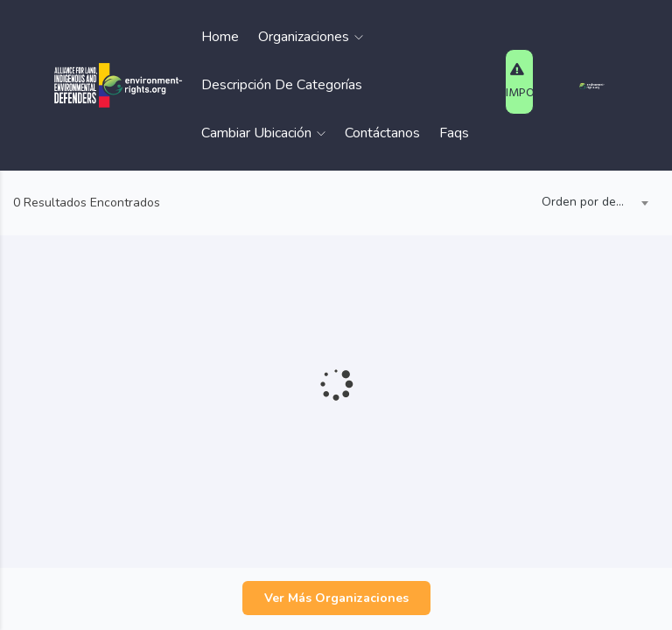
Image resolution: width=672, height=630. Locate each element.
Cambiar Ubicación (263, 133)
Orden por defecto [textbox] (591, 202)
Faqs (454, 133)
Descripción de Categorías (282, 85)
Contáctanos (382, 133)
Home (220, 37)
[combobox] (591, 203)
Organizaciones (311, 37)
